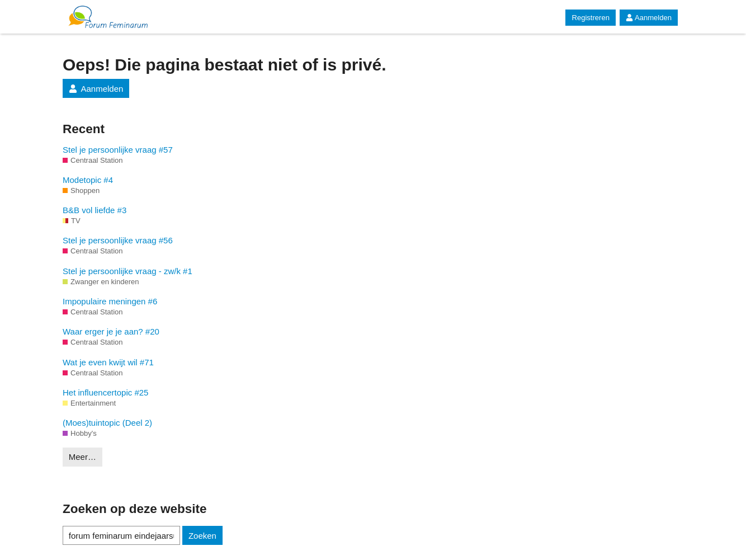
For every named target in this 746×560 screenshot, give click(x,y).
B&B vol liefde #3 (95, 210)
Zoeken (202, 536)
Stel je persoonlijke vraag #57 (118, 150)
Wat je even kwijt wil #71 (108, 362)
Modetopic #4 (88, 180)
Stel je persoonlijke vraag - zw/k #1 (128, 271)
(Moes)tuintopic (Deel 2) (107, 423)
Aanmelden (649, 18)
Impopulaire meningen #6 (110, 301)
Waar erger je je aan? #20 (111, 331)
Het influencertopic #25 (105, 392)
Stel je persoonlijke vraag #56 (118, 240)
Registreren (590, 18)
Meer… (82, 457)
